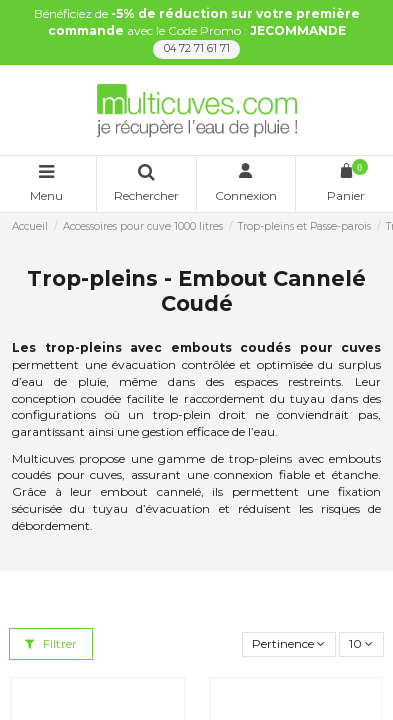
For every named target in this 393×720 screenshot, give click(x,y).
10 (361, 643)
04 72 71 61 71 (197, 48)
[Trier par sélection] (289, 644)
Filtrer (51, 643)
